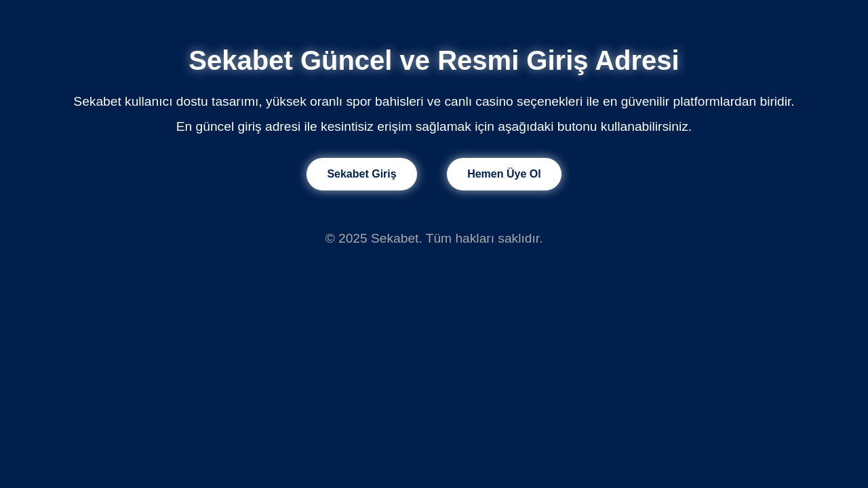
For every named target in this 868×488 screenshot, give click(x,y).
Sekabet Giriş (361, 174)
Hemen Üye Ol (504, 174)
